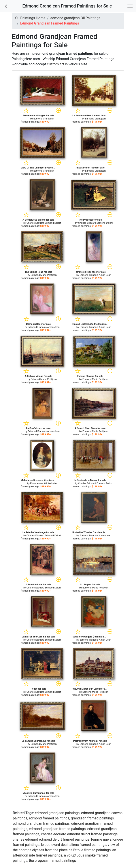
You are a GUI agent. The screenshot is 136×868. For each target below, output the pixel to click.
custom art (56, 64)
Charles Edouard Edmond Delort (44, 223)
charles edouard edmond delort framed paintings (79, 834)
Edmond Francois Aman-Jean (95, 275)
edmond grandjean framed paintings (41, 824)
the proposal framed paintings (52, 861)
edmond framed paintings (49, 818)
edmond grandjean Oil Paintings (75, 18)
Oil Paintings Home (30, 18)
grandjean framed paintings (92, 818)
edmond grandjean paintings (57, 813)
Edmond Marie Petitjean (44, 275)
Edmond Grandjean (44, 119)
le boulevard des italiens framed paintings (74, 845)
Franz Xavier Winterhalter (44, 483)
